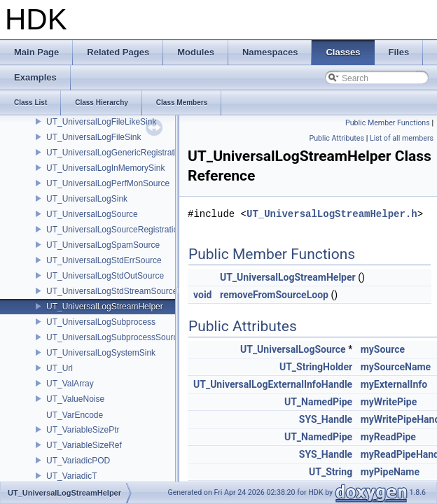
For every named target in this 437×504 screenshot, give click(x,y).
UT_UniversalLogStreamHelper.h (332, 214)
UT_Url (60, 368)
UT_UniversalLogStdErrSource (104, 260)
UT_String (331, 472)
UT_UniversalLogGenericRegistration (116, 153)
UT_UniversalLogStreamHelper (105, 307)
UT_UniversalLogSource (92, 214)
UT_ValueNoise (75, 399)
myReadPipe (388, 437)
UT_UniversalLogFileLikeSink (101, 122)
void (202, 295)
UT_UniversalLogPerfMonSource (108, 183)
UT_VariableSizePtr (83, 430)
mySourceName (396, 367)
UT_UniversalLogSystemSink (101, 353)
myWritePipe (389, 402)
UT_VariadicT (71, 476)
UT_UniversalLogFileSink (93, 137)
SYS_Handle (326, 419)
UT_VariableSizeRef (84, 445)
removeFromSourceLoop (274, 295)
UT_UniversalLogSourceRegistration (115, 230)
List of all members (402, 138)
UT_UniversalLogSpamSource (103, 245)
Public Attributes (337, 138)
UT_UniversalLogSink (87, 199)
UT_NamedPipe (318, 402)
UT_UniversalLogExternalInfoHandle (273, 384)
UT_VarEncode (75, 415)
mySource (383, 349)
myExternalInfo (394, 384)
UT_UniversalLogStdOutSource (105, 276)
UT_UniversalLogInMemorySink (105, 168)
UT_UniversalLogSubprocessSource (114, 337)
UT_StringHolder (316, 367)
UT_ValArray (70, 384)
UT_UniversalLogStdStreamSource (112, 291)
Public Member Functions (388, 123)
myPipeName (390, 472)
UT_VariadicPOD (78, 461)
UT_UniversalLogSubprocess (101, 322)
